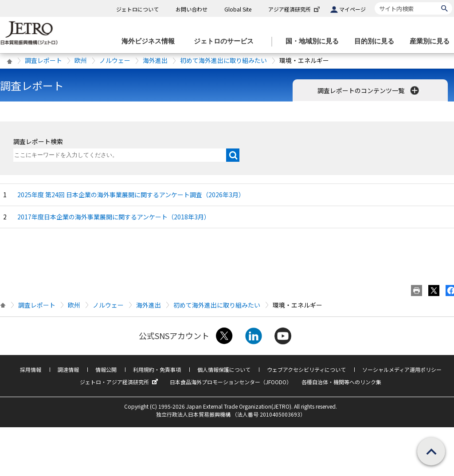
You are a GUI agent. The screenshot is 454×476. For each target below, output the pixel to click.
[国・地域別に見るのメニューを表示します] (315, 41)
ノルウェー (115, 60)
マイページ (352, 9)
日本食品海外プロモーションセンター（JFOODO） (231, 382)
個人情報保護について (224, 369)
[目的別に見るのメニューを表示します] (377, 41)
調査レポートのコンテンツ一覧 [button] (369, 90)
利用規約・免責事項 (157, 369)
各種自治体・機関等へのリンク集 (341, 382)
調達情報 (68, 369)
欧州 (81, 60)
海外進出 (155, 60)
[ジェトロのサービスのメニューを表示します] (226, 41)
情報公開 (106, 369)
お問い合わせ (192, 9)
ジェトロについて (137, 9)
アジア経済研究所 (295, 9)
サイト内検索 (374, 2)
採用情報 (31, 369)
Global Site (238, 9)
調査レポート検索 (38, 141)
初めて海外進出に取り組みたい (223, 60)
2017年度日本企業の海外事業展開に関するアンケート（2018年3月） (114, 217)
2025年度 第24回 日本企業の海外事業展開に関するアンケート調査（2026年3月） (131, 195)
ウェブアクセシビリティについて (306, 369)
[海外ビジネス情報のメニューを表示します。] (151, 41)
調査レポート (43, 60)
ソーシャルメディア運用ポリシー (402, 369)
